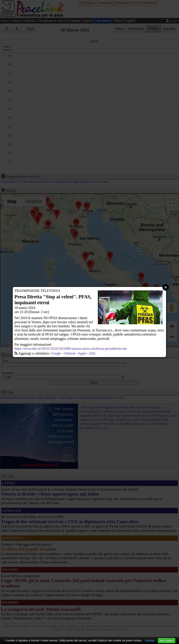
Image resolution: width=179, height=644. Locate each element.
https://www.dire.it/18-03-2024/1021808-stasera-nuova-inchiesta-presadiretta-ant (71, 349)
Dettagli (150, 640)
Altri (92, 353)
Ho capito (167, 640)
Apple (82, 353)
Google (56, 353)
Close (166, 287)
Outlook (69, 353)
